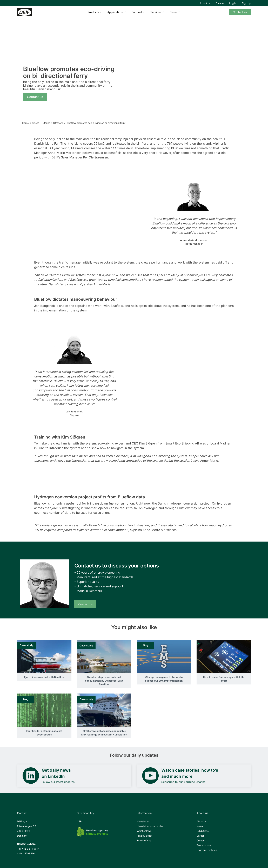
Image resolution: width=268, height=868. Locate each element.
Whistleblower (145, 831)
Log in (233, 3)
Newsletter (143, 821)
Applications (115, 12)
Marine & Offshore (53, 123)
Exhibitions (203, 831)
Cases (173, 12)
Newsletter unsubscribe (150, 826)
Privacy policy (145, 836)
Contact (201, 840)
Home (25, 123)
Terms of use (144, 840)
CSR (79, 821)
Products (93, 12)
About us (205, 3)
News (200, 826)
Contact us (240, 12)
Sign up (246, 3)
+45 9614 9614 (31, 849)
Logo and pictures (207, 850)
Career (220, 3)
